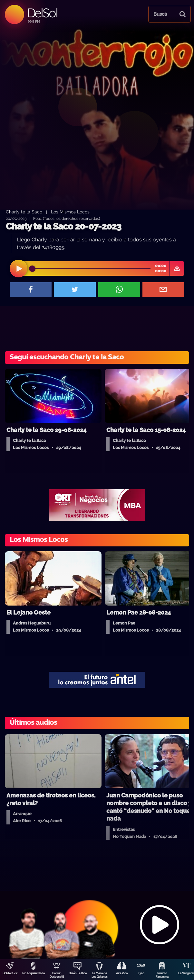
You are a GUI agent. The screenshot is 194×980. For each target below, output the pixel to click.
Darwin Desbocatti (57, 975)
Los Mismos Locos (70, 212)
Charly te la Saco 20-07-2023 (63, 226)
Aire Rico (122, 973)
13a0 (141, 973)
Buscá (160, 14)
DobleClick (10, 973)
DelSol (42, 13)
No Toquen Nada (34, 973)
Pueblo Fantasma (162, 975)
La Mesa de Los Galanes (99, 975)
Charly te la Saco (24, 212)
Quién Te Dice (78, 973)
